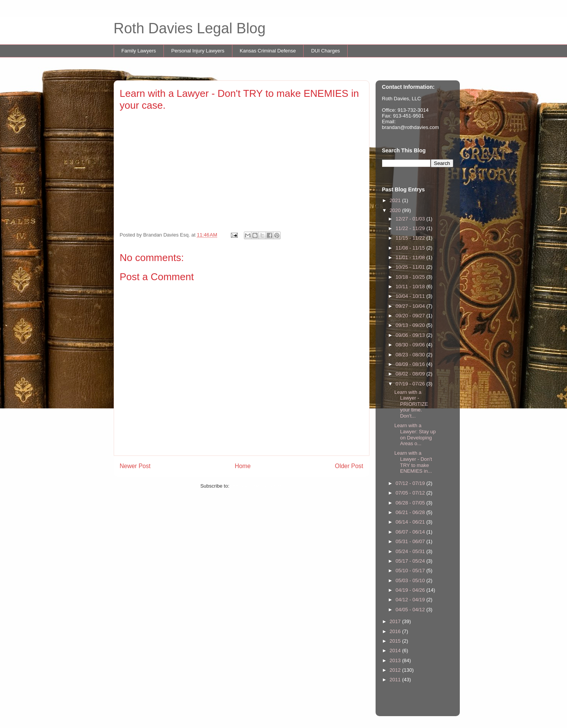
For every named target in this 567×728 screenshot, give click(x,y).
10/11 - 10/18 (411, 286)
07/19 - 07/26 (411, 384)
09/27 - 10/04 (411, 306)
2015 (396, 641)
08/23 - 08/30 (411, 355)
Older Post (349, 466)
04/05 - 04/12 (411, 610)
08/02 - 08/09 (411, 374)
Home (243, 466)
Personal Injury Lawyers (198, 51)
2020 (396, 210)
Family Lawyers (139, 51)
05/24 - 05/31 (411, 551)
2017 (396, 621)
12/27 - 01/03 (411, 219)
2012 (396, 670)
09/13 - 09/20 (411, 325)
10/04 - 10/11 (411, 296)
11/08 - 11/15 (411, 248)
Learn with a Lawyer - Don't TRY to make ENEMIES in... (413, 462)
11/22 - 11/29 (411, 228)
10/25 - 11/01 (411, 267)
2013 (396, 660)
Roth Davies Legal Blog (190, 28)
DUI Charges (326, 51)
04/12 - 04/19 (411, 600)
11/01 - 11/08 (411, 257)
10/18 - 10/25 (411, 277)
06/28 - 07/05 (411, 503)
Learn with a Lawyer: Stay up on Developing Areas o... (415, 434)
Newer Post (135, 466)
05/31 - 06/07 (411, 541)
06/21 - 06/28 (411, 512)
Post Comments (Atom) (257, 486)
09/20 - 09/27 (411, 316)
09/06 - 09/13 (411, 335)
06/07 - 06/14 (411, 532)
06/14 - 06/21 (411, 522)
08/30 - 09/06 (411, 345)
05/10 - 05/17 (411, 570)
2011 (396, 680)
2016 (396, 631)
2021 (396, 200)
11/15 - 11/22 (411, 238)
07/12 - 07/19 (411, 483)
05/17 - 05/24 (411, 561)
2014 (396, 650)
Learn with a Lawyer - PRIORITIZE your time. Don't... (411, 404)
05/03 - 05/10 (411, 580)
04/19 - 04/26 (411, 590)
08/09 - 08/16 (411, 364)
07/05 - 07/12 (411, 493)
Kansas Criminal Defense (268, 51)
